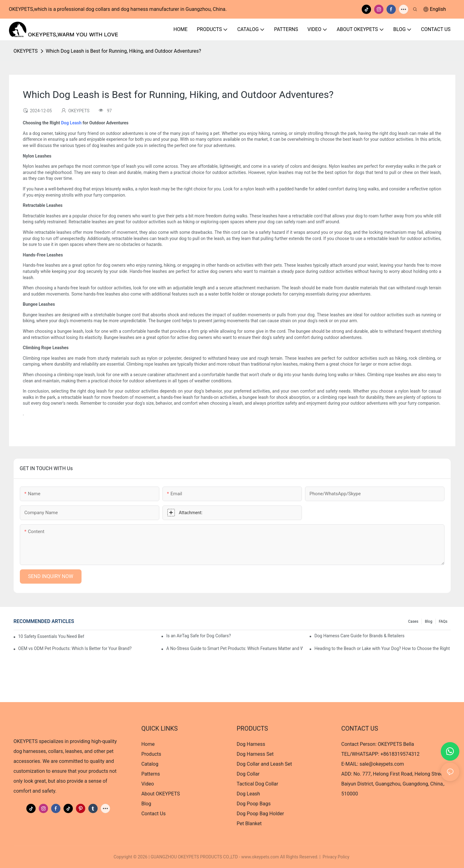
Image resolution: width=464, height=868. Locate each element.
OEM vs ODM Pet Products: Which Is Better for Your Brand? (75, 648)
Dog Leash (71, 123)
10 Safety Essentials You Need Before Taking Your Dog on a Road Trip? (51, 636)
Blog (429, 621)
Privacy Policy (336, 857)
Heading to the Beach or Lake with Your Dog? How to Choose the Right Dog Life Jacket (382, 648)
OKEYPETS (26, 51)
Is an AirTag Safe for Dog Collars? (198, 636)
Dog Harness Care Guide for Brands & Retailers (359, 636)
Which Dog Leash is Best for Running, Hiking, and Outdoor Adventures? (124, 51)
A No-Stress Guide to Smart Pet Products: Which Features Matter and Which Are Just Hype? (234, 648)
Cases (413, 621)
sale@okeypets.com (382, 764)
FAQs (443, 621)
